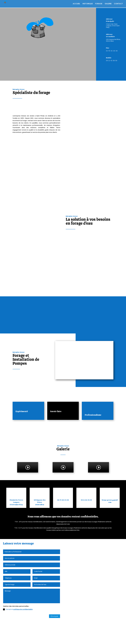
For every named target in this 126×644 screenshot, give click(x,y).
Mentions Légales (21, 640)
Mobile (109, 58)
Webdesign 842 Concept (100, 640)
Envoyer (55, 587)
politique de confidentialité (23, 581)
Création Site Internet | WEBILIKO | (76, 640)
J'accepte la (18, 581)
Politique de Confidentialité (40, 640)
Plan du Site (57, 640)
